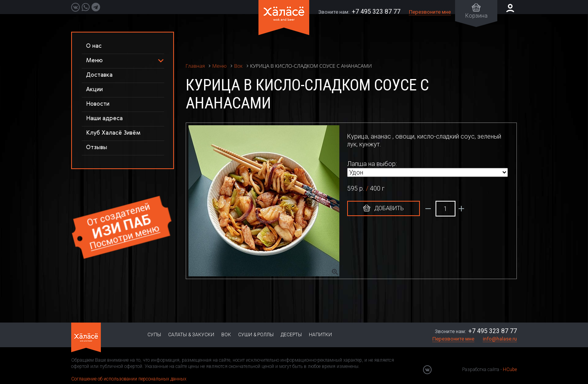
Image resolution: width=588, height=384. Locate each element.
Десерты (291, 335)
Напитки (320, 335)
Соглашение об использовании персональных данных (129, 379)
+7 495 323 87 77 (376, 12)
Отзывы (97, 147)
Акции (94, 89)
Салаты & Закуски (191, 335)
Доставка (99, 75)
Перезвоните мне (430, 12)
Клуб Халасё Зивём (113, 133)
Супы (154, 335)
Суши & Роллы (256, 335)
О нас (94, 46)
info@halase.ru (500, 339)
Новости (98, 104)
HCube (510, 370)
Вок (226, 335)
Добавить (384, 208)
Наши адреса (104, 118)
